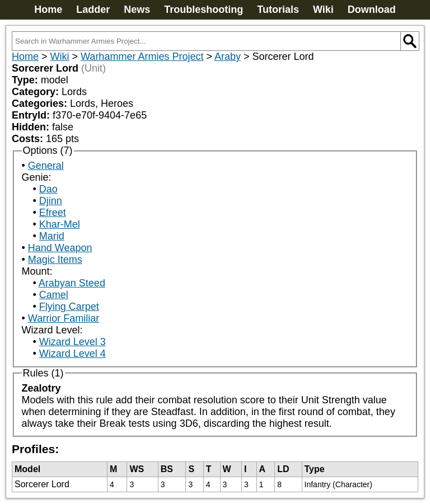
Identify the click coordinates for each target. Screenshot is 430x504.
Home (48, 10)
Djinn (51, 201)
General (46, 166)
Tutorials (278, 10)
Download (372, 10)
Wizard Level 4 (73, 354)
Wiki (323, 10)
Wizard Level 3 (73, 342)
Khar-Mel (60, 224)
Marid (52, 236)
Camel (54, 295)
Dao (48, 189)
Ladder (93, 10)
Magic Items (55, 260)
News (137, 10)
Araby (228, 56)
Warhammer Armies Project (142, 56)
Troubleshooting (204, 10)
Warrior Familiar (64, 318)
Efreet (53, 213)
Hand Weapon (60, 248)
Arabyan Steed (72, 283)
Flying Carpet (69, 307)
